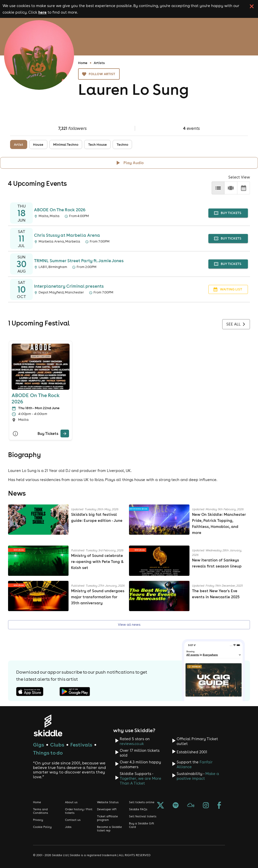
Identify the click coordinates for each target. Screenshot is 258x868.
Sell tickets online (142, 802)
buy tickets (228, 213)
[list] (218, 188)
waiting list (228, 290)
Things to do (48, 753)
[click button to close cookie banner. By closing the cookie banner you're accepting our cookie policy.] (252, 6)
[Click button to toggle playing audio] (129, 163)
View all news (129, 625)
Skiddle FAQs (138, 809)
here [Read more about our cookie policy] (42, 12)
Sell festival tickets (143, 816)
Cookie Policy (42, 827)
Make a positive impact (198, 776)
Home (83, 63)
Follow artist (99, 74)
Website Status (108, 802)
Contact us (73, 820)
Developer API (107, 809)
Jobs (68, 827)
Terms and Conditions (41, 811)
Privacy (38, 820)
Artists (99, 63)
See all (236, 324)
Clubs (57, 745)
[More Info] (15, 433)
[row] (231, 188)
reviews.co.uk (132, 744)
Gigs (39, 745)
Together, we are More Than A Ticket (140, 781)
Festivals (81, 745)
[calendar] (244, 188)
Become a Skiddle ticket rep (109, 829)
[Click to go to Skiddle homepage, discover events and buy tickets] (48, 725)
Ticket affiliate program (107, 818)
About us (71, 802)
